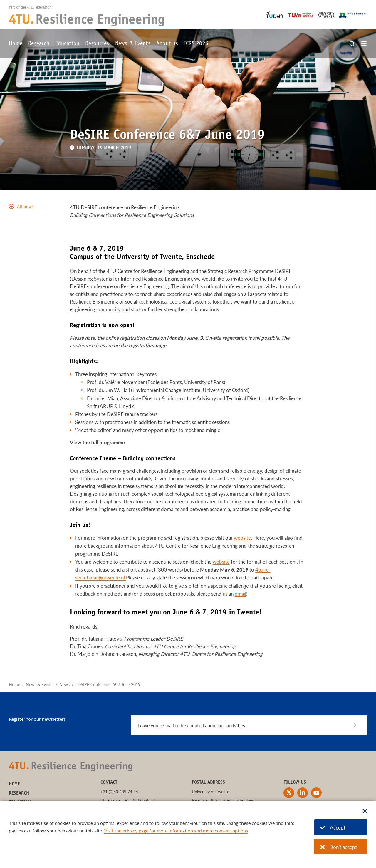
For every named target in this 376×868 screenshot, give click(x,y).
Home (16, 44)
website (242, 538)
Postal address (208, 782)
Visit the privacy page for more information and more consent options (176, 831)
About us (167, 44)
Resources (97, 44)
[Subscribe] (358, 725)
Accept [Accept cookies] (333, 828)
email (240, 594)
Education (67, 44)
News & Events (133, 44)
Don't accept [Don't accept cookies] (339, 847)
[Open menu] (364, 44)
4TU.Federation (39, 8)
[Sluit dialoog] (365, 812)
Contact (109, 782)
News (64, 684)
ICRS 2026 (196, 44)
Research (39, 44)
